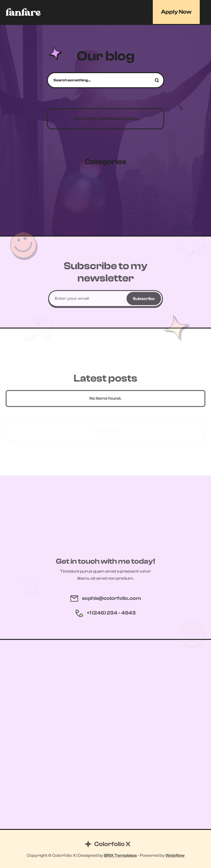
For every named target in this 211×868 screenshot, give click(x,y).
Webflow (175, 856)
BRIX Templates (120, 856)
